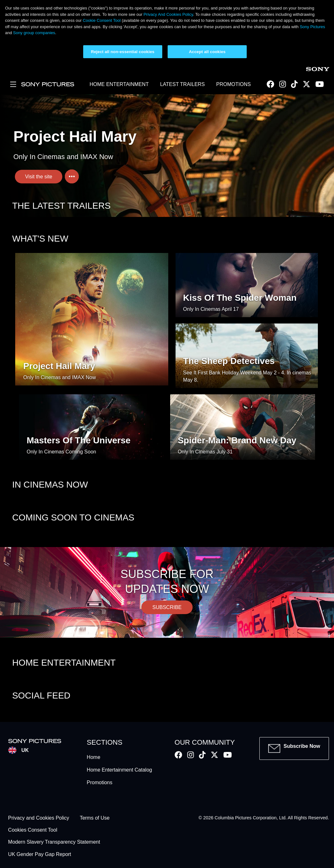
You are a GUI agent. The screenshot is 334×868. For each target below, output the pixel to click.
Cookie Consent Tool (102, 20)
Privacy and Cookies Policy (39, 818)
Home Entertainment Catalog (119, 770)
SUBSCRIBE (167, 607)
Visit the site (39, 177)
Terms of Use (95, 818)
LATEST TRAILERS (182, 84)
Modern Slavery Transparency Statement (54, 842)
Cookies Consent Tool (33, 830)
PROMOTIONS (234, 84)
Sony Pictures (312, 27)
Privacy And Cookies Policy (168, 14)
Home (93, 757)
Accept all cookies (207, 52)
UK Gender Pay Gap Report (40, 854)
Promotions (99, 782)
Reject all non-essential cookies (123, 52)
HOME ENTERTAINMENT (119, 84)
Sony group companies (34, 33)
